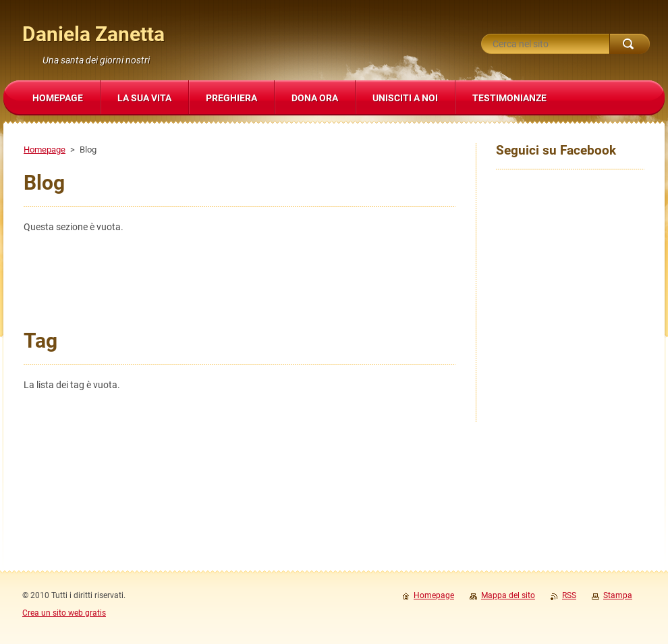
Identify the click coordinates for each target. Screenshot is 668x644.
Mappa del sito (508, 595)
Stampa (618, 595)
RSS (569, 595)
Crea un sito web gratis (64, 613)
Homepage (45, 150)
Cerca (630, 44)
